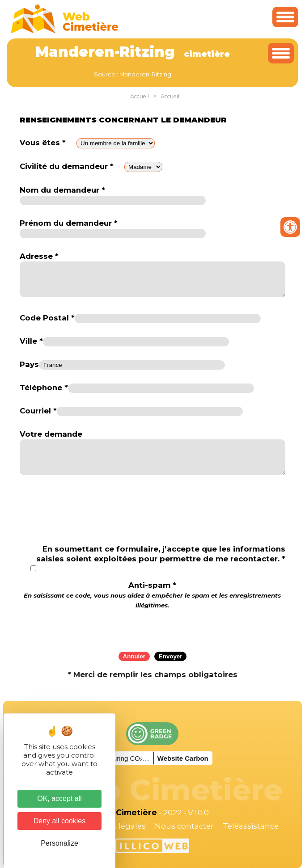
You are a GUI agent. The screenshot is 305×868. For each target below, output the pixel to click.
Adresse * (39, 256)
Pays (29, 364)
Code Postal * (47, 318)
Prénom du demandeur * (69, 223)
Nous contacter (184, 826)
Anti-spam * (152, 595)
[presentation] (152, 627)
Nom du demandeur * (62, 190)
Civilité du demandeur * (67, 166)
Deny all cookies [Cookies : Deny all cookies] (60, 821)
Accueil (140, 96)
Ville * (31, 341)
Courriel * (38, 411)
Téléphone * (44, 388)
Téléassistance (251, 826)
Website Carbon (183, 758)
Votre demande (51, 434)
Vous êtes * (43, 143)
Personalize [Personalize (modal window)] (59, 843)
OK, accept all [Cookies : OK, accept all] (59, 798)
